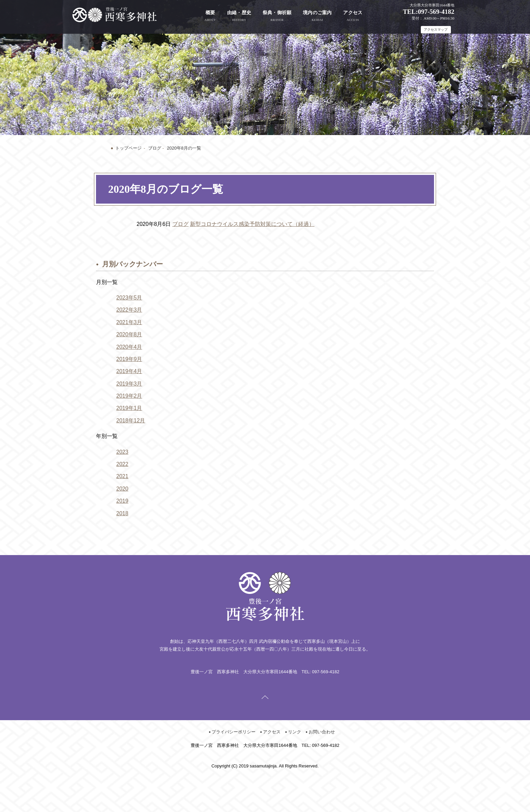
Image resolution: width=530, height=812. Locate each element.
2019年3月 (129, 384)
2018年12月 (131, 421)
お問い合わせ (322, 732)
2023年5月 (129, 298)
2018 (122, 513)
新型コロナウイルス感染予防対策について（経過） (252, 224)
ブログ (155, 148)
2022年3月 (129, 310)
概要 (210, 16)
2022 (122, 464)
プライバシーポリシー (234, 732)
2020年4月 (129, 347)
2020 (122, 489)
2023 (122, 452)
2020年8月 (129, 334)
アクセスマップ (436, 30)
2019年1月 (129, 408)
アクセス (353, 16)
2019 (122, 501)
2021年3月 (129, 322)
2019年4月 (129, 371)
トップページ (128, 148)
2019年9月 (129, 359)
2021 (122, 476)
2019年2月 (129, 396)
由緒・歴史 (239, 16)
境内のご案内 (317, 16)
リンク (295, 732)
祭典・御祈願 (277, 16)
